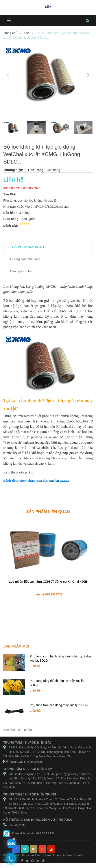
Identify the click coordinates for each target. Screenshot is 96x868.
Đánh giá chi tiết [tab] (21, 271)
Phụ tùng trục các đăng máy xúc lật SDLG (59, 705)
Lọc (27, 33)
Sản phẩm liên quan (48, 512)
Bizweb (78, 855)
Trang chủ (10, 33)
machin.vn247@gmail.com (26, 762)
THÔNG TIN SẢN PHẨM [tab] (27, 247)
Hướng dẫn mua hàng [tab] (25, 259)
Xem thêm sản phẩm (18, 730)
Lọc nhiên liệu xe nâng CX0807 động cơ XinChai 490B (48, 582)
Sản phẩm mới (16, 646)
